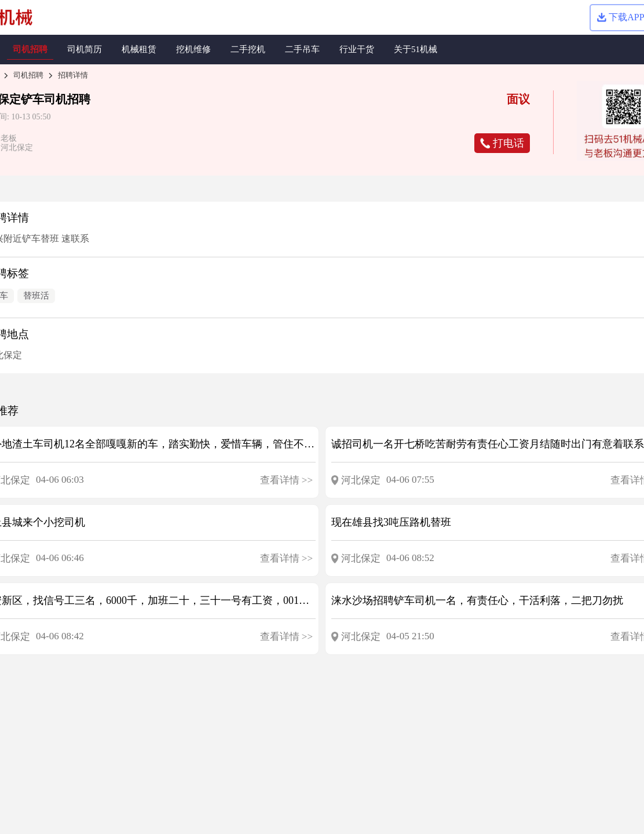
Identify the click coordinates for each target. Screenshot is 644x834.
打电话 (502, 143)
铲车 (32, 99)
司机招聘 (28, 75)
